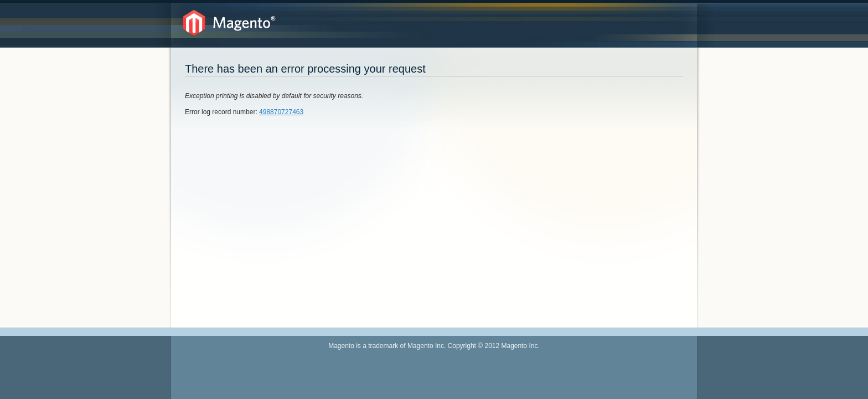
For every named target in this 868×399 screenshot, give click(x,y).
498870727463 (281, 112)
